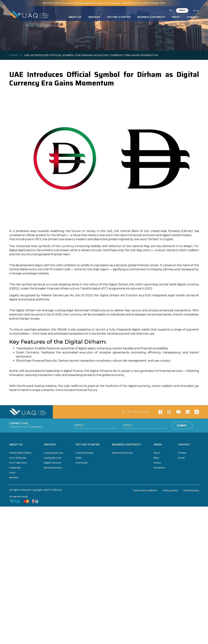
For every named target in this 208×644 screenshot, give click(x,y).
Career (182, 458)
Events (157, 463)
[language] (196, 11)
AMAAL (182, 10)
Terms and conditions (145, 490)
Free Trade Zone (18, 463)
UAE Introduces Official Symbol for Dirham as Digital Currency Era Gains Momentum (91, 55)
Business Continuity (122, 453)
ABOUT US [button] (75, 17)
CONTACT (193, 17)
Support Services (52, 463)
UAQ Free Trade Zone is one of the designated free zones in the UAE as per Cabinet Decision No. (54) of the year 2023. (104, 3)
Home (14, 55)
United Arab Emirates (20, 453)
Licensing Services (53, 453)
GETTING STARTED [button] (119, 17)
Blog (156, 458)
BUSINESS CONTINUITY (151, 17)
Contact (182, 453)
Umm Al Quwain (18, 458)
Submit (182, 425)
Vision (12, 473)
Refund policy (191, 490)
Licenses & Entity (85, 453)
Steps (79, 458)
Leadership (15, 468)
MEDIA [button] (176, 17)
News (157, 453)
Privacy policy (170, 490)
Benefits (14, 478)
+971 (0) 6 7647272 (138, 412)
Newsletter (159, 468)
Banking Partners (53, 468)
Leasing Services (52, 458)
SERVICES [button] (94, 17)
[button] (171, 11)
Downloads (82, 463)
